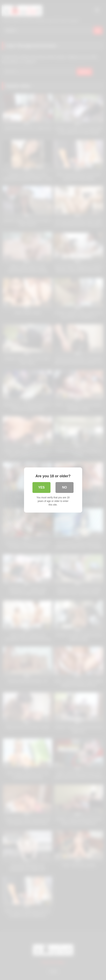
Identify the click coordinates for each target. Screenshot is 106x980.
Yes (41, 487)
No (65, 487)
